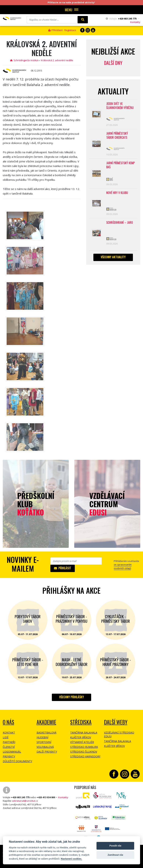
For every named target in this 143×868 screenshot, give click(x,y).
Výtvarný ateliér (82, 742)
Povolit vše (115, 846)
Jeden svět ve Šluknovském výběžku (120, 106)
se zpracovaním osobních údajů (123, 566)
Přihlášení (55, 30)
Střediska (81, 722)
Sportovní (44, 742)
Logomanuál (12, 752)
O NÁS (8, 722)
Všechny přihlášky (71, 697)
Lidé (6, 737)
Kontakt (9, 733)
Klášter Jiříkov (81, 737)
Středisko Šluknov (84, 752)
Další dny (113, 63)
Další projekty (47, 752)
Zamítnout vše (115, 855)
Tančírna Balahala (84, 733)
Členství (9, 747)
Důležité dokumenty (17, 761)
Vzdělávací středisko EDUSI (119, 734)
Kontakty (135, 22)
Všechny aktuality (113, 257)
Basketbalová (47, 733)
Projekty (9, 756)
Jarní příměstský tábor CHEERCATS (117, 135)
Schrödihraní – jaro (120, 223)
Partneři (9, 742)
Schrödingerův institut (24, 60)
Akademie (46, 722)
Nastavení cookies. (71, 859)
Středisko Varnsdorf (85, 756)
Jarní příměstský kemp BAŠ (120, 165)
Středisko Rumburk (84, 747)
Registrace (70, 30)
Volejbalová (45, 747)
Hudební (42, 737)
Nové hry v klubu (117, 193)
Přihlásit (63, 568)
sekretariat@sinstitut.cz (25, 801)
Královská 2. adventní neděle (57, 60)
